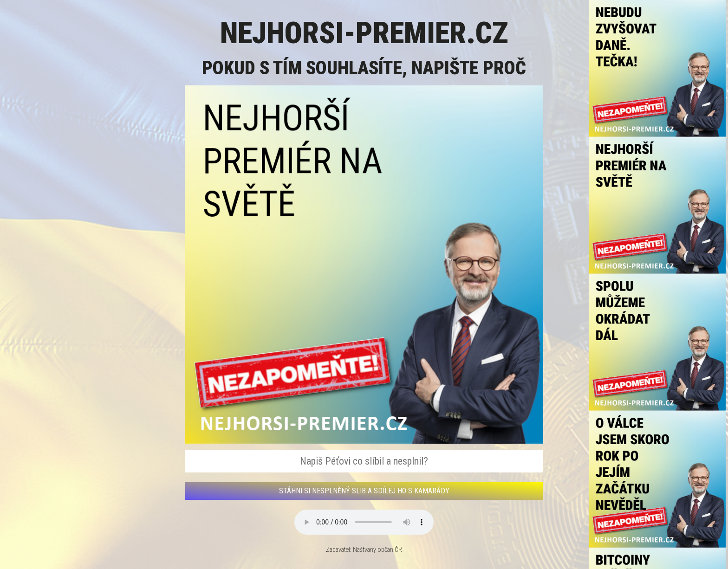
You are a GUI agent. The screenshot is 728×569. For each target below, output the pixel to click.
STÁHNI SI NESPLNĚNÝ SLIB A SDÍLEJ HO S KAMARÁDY (364, 491)
